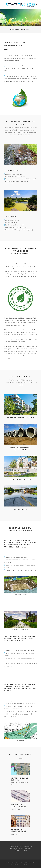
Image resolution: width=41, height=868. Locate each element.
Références (17, 850)
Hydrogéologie (14, 848)
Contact (25, 850)
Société (19, 846)
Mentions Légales (24, 865)
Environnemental (26, 848)
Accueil (12, 846)
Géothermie (27, 846)
